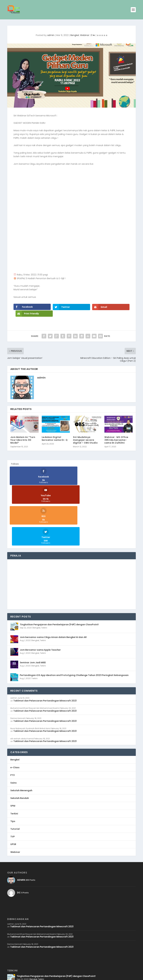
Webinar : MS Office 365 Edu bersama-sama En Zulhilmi (116, 433)
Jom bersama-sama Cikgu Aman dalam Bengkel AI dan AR (53, 591)
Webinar (85, 35)
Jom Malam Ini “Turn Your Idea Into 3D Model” (23, 433)
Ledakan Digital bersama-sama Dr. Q (55, 432)
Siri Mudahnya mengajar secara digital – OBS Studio (85, 433)
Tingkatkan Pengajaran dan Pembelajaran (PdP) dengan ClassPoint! (59, 578)
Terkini (44, 581)
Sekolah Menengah (21, 744)
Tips (13, 775)
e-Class (15, 721)
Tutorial (15, 782)
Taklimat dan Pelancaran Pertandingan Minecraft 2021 (45, 654)
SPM (13, 759)
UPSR (13, 798)
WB (23, 976)
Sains (13, 736)
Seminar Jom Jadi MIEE (33, 616)
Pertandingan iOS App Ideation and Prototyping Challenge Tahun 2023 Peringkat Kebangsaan (74, 629)
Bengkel (75, 35)
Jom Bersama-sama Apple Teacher (40, 604)
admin (51, 35)
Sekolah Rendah (20, 752)
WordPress (46, 976)
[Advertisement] (72, 538)
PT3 (12, 729)
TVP (13, 790)
